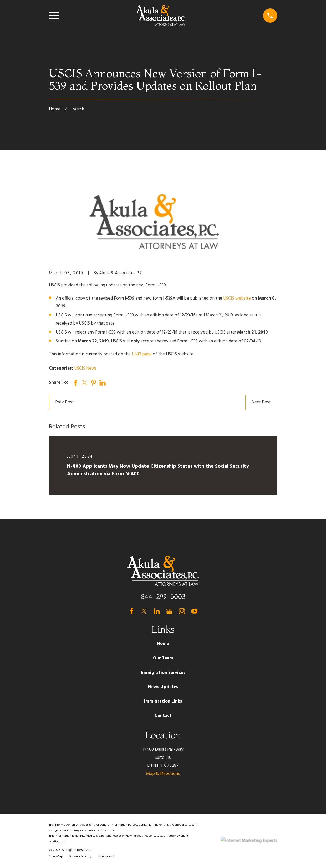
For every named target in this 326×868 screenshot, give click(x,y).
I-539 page (142, 354)
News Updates (163, 687)
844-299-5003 (163, 596)
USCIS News (85, 368)
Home (163, 644)
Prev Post (65, 402)
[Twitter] (144, 611)
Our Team (163, 658)
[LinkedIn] (157, 611)
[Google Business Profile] (169, 611)
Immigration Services (163, 673)
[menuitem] (56, 857)
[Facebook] (132, 611)
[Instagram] (182, 611)
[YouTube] (195, 611)
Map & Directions (163, 774)
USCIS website (237, 298)
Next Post (261, 402)
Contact (163, 716)
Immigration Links (163, 701)
